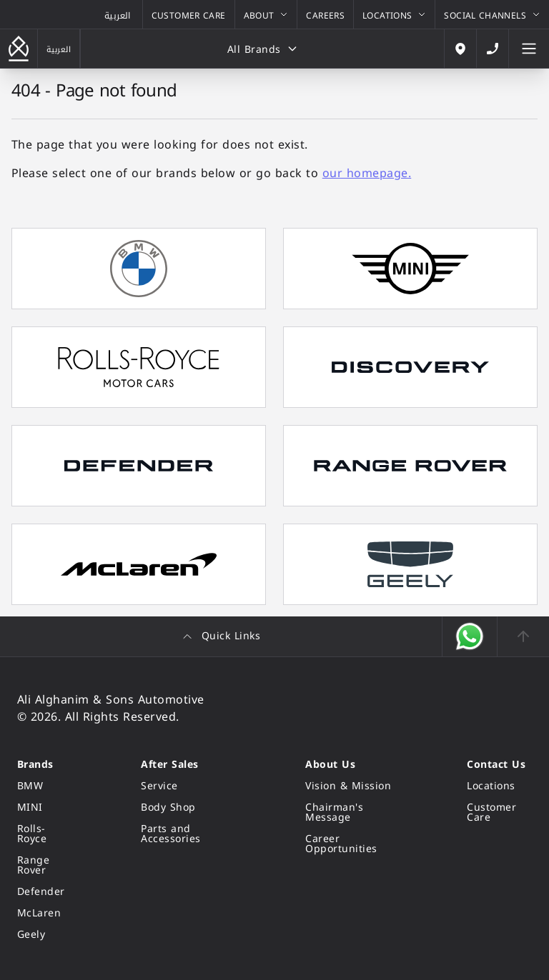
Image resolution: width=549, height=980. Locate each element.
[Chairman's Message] (352, 813)
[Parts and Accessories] (189, 834)
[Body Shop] (189, 808)
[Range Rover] (45, 866)
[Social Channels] (492, 14)
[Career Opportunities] (352, 844)
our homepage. (367, 173)
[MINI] (45, 808)
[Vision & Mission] (352, 786)
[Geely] (45, 935)
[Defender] (45, 892)
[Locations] (394, 14)
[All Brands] (262, 49)
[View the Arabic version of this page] (118, 14)
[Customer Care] (189, 14)
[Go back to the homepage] (19, 49)
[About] (266, 14)
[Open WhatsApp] (470, 636)
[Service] (189, 786)
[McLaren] (45, 914)
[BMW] (45, 786)
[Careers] (325, 14)
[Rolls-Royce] (45, 834)
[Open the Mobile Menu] (529, 49)
